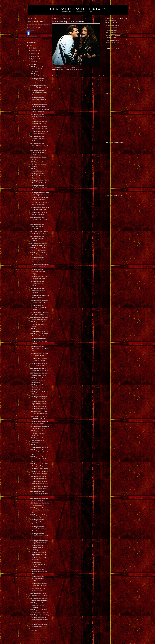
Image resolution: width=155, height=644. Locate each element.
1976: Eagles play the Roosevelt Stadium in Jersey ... (38, 138)
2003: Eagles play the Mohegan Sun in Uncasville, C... (40, 452)
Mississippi (78, 69)
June (33, 630)
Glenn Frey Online (111, 28)
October (33, 56)
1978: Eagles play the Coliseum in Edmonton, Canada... (38, 307)
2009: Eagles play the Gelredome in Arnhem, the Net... (39, 493)
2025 (31, 48)
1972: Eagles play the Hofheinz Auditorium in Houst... (38, 81)
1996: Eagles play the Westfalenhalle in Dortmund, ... (37, 226)
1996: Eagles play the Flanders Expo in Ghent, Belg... (39, 571)
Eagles (71, 69)
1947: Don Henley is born (38, 339)
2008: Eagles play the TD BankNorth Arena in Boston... (38, 152)
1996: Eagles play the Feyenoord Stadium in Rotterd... (38, 529)
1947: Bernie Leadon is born (39, 469)
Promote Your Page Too (33, 36)
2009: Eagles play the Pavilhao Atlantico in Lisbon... (37, 324)
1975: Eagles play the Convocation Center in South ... (38, 284)
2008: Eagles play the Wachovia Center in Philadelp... (37, 605)
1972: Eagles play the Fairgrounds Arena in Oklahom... (38, 290)
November (34, 53)
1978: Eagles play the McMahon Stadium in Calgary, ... (38, 272)
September (34, 59)
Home (79, 76)
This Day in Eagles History (78, 9)
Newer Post (55, 76)
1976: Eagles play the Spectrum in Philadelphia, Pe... (39, 188)
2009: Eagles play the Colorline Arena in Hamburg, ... (37, 548)
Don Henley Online (111, 30)
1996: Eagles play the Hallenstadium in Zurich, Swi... (39, 93)
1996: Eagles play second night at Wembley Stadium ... (39, 620)
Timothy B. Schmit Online (113, 35)
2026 (31, 45)
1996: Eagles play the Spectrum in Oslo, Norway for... (39, 349)
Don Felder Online (111, 38)
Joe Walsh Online (111, 33)
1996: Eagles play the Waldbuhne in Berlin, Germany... (38, 260)
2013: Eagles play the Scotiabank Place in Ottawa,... (37, 578)
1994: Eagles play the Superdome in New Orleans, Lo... (37, 387)
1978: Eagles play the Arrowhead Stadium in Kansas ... (38, 100)
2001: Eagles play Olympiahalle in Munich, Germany (39, 564)
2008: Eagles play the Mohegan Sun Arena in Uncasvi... (38, 69)
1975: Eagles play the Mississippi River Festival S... (39, 145)
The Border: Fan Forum (113, 23)
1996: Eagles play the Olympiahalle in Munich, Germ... (39, 164)
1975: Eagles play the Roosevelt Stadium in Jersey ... (38, 433)
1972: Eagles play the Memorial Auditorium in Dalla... (38, 117)
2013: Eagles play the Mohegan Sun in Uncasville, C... (40, 510)
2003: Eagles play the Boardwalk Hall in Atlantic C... (39, 219)
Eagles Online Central (112, 25)
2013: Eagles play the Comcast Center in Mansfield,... (37, 440)
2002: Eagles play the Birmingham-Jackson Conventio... (38, 522)
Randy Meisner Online (112, 40)
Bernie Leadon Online (112, 43)
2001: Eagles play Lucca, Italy (40, 615)
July (32, 64)
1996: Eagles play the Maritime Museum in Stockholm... (37, 380)
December (34, 50)
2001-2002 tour (62, 69)
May (32, 633)
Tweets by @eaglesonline (35, 21)
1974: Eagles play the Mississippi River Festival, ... (39, 536)
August (33, 62)
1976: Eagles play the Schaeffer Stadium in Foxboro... (38, 238)
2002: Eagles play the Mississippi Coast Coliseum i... (40, 459)
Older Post (102, 76)
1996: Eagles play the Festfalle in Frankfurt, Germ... (38, 176)
